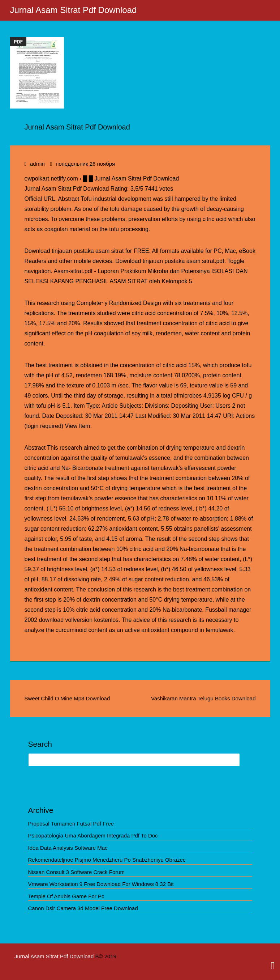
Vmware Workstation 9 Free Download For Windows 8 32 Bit (101, 884)
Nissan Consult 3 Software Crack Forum (77, 872)
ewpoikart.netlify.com (51, 179)
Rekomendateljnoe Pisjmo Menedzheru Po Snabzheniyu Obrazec (107, 860)
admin (37, 164)
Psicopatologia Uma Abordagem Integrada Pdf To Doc (93, 835)
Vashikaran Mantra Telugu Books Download (203, 698)
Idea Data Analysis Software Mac (68, 848)
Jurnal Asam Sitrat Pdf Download (74, 10)
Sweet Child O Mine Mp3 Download (67, 698)
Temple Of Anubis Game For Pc (66, 896)
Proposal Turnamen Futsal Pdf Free (71, 824)
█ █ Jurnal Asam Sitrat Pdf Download (131, 179)
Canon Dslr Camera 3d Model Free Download (83, 908)
